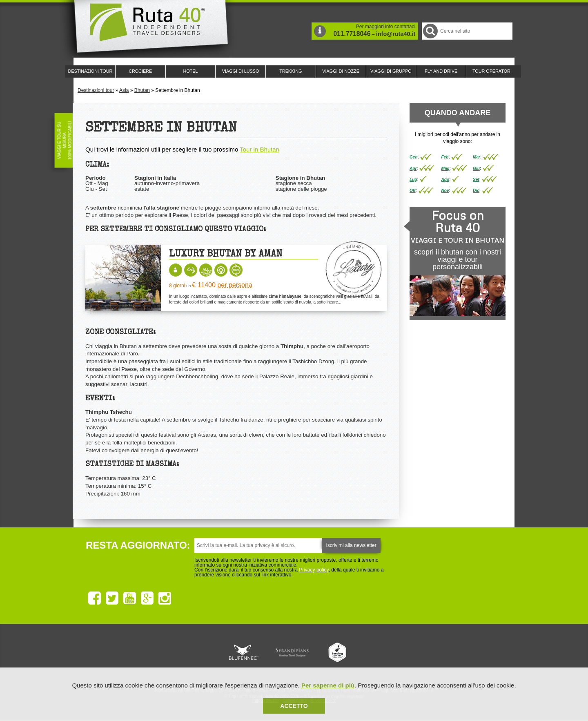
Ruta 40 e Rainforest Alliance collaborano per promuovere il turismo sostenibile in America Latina (247, 652)
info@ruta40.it (396, 34)
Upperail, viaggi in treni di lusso (338, 652)
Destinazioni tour (96, 90)
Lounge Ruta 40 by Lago (384, 652)
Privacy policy (314, 570)
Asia (124, 90)
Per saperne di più (328, 685)
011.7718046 (352, 34)
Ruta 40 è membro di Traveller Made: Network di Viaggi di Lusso (201, 652)
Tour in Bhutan (259, 149)
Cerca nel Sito (430, 31)
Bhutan (142, 90)
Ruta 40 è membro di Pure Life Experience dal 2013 (292, 652)
